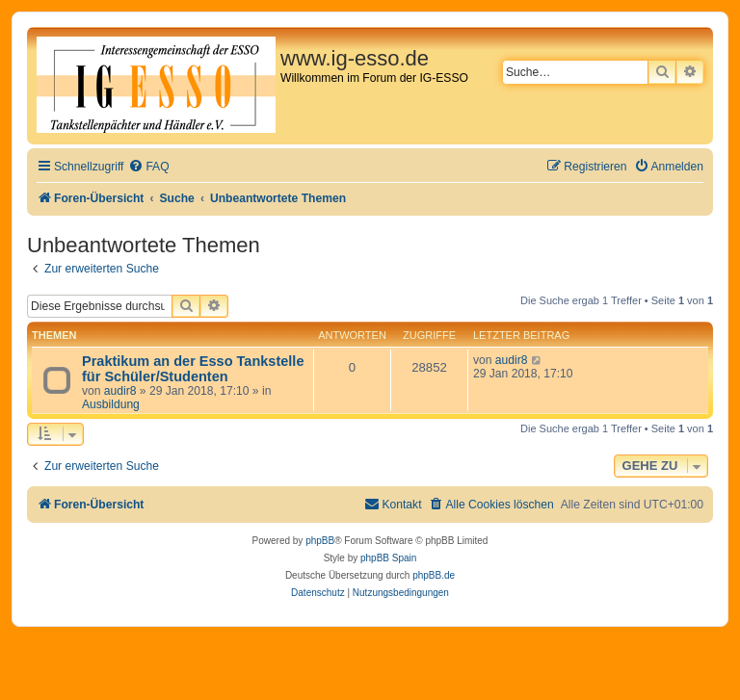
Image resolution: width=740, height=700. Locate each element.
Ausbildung (111, 404)
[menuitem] (148, 167)
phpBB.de (434, 575)
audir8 (120, 391)
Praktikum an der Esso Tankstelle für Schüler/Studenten (193, 369)
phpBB (320, 541)
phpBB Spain (388, 558)
